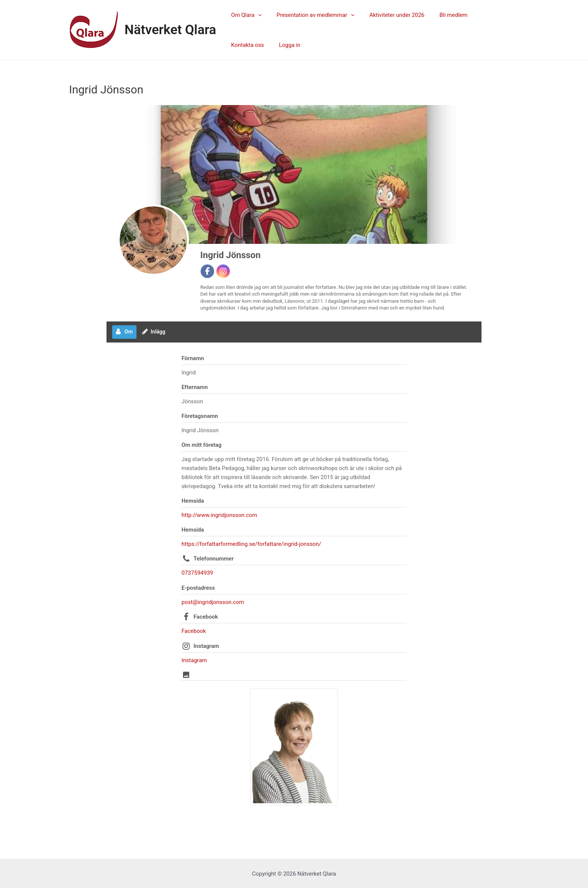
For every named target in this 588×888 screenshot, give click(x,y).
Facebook (206, 616)
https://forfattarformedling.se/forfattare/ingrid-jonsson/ (251, 544)
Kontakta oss (482, 15)
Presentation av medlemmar (310, 15)
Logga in (240, 45)
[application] (256, 15)
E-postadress (198, 587)
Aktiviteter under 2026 (388, 15)
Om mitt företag (202, 445)
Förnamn (193, 358)
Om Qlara (244, 15)
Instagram (206, 645)
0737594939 (197, 573)
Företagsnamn (200, 416)
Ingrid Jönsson (230, 255)
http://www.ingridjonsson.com (219, 515)
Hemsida (193, 501)
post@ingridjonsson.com (213, 602)
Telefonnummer (214, 559)
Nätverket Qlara (170, 30)
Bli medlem (440, 15)
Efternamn (195, 387)
